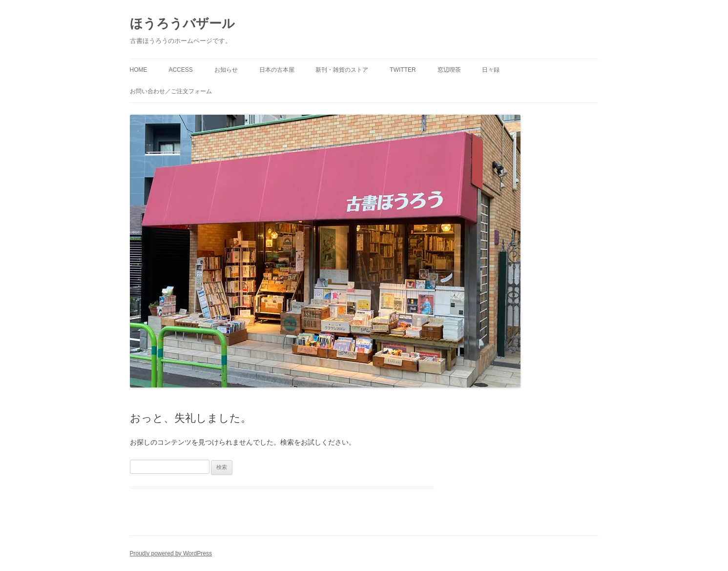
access (180, 70)
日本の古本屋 (277, 70)
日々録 (491, 70)
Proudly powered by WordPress (171, 553)
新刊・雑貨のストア (342, 70)
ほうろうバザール (182, 23)
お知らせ (226, 70)
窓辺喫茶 (449, 70)
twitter (403, 70)
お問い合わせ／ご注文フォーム (171, 91)
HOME (139, 70)
